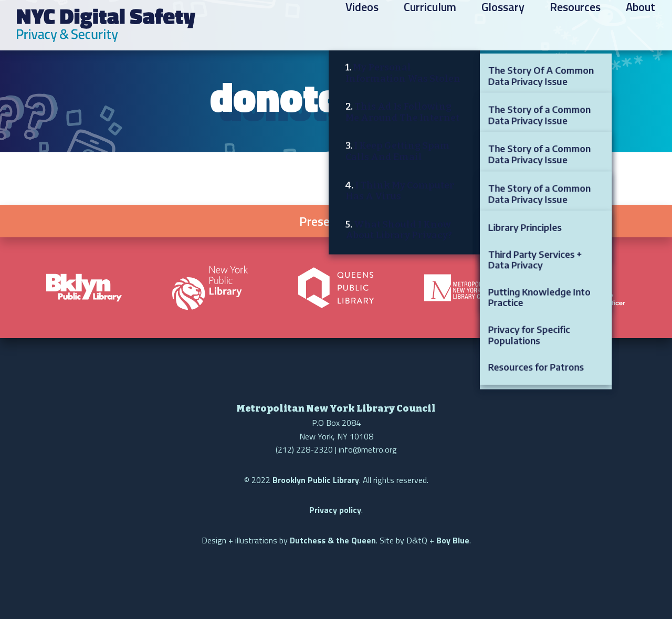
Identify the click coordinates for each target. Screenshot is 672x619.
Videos (362, 27)
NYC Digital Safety (106, 25)
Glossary (503, 27)
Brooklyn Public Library (316, 480)
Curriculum (430, 27)
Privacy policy (335, 510)
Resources (575, 27)
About (640, 27)
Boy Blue (453, 540)
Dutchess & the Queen (333, 540)
